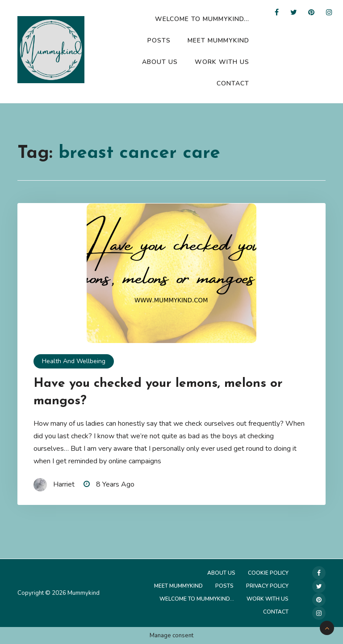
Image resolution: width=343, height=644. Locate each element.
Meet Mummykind (218, 40)
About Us (160, 62)
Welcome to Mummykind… (202, 19)
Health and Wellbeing (74, 361)
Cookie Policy (268, 573)
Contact (233, 83)
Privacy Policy (267, 586)
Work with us (222, 62)
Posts (159, 40)
